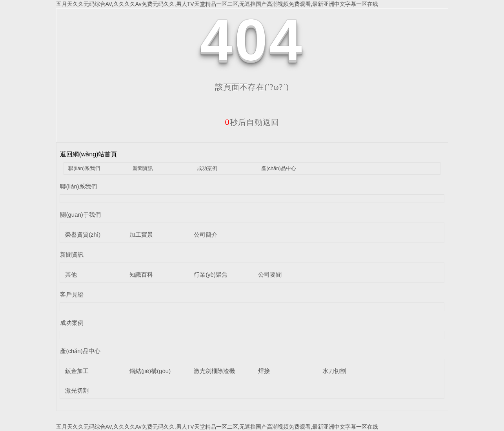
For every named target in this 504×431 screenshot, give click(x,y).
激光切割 (77, 390)
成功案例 (207, 168)
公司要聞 (270, 274)
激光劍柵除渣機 (214, 371)
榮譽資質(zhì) (83, 235)
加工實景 (141, 235)
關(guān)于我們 (80, 215)
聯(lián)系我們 (84, 168)
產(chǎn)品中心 (279, 168)
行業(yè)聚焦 (211, 274)
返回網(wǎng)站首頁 (88, 154)
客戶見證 (72, 294)
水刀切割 (334, 371)
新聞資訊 (143, 168)
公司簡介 (206, 235)
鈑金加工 (77, 371)
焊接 (264, 371)
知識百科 (141, 274)
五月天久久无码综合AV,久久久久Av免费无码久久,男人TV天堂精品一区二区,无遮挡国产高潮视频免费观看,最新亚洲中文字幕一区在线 (217, 4)
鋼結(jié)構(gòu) (150, 371)
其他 (71, 274)
